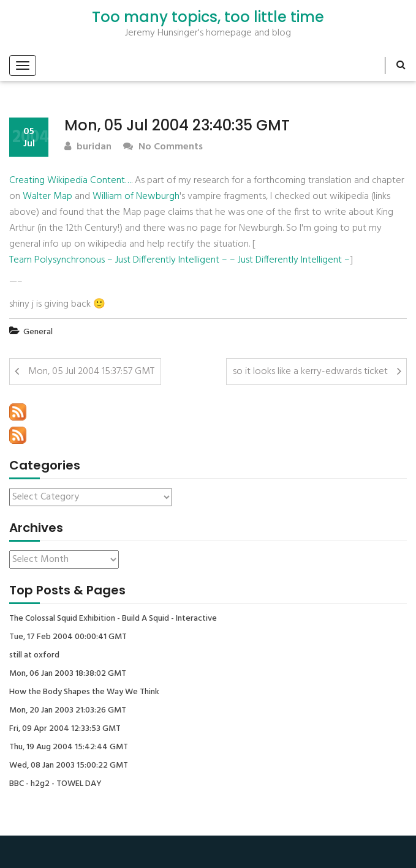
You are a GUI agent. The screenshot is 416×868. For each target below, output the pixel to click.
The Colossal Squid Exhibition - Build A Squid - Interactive (113, 619)
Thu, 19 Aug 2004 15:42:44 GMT (69, 747)
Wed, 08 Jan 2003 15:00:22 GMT (69, 766)
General (38, 332)
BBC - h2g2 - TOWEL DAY (55, 784)
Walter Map (47, 196)
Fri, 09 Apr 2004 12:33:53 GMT (65, 729)
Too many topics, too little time (208, 17)
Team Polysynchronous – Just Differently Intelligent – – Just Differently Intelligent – (180, 260)
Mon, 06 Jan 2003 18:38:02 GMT (68, 674)
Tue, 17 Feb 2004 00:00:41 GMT (68, 637)
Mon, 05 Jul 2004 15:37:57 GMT (91, 372)
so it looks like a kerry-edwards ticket (310, 372)
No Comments (163, 147)
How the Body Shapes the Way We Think (84, 692)
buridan (88, 147)
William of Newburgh (136, 196)
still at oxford (34, 656)
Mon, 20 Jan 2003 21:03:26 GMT (68, 711)
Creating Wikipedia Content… (70, 181)
